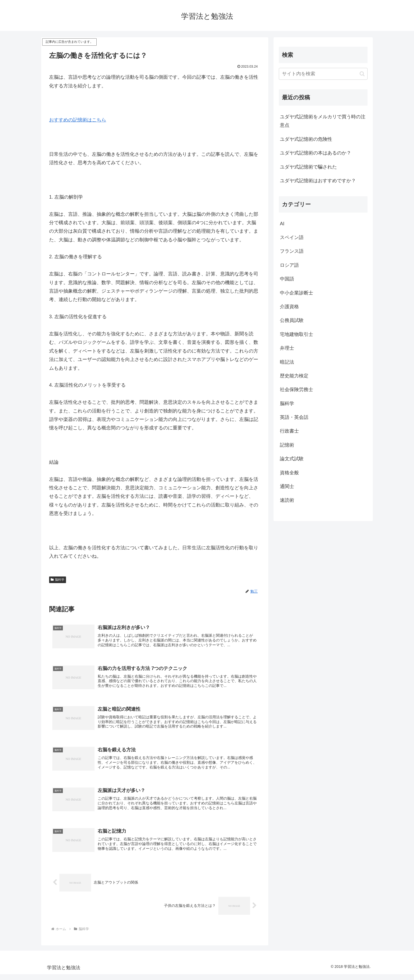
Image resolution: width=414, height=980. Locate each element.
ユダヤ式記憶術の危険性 (306, 139)
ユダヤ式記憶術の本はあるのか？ (316, 153)
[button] (362, 74)
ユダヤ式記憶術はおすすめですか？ (318, 181)
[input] (323, 74)
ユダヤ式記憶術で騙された (308, 167)
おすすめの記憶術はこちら (78, 120)
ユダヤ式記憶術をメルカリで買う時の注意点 (323, 121)
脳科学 (58, 580)
